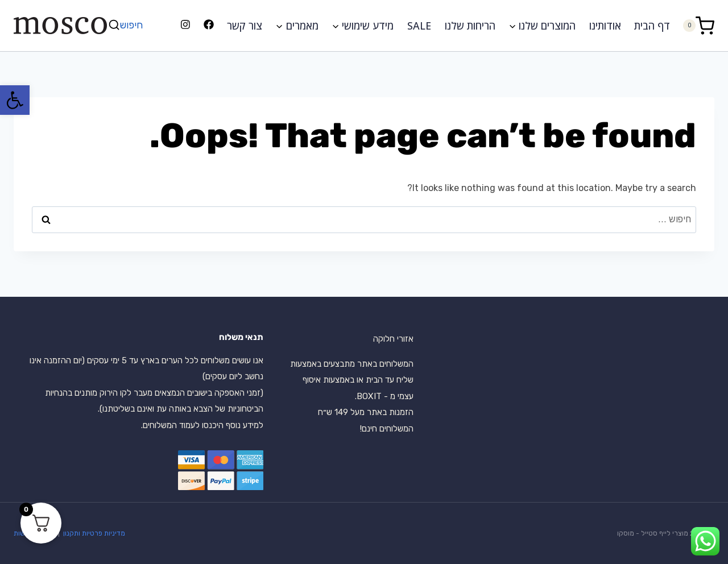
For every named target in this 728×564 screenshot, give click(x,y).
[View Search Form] (127, 25)
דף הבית (652, 26)
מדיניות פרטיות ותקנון (93, 533)
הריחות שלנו (470, 26)
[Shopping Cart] (698, 25)
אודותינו (605, 26)
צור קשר (245, 26)
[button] (15, 100)
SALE (419, 26)
